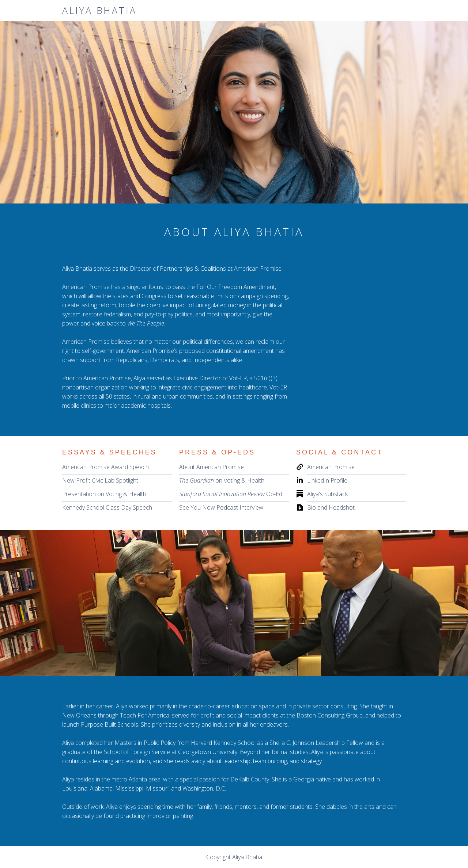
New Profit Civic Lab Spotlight (100, 481)
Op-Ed (231, 494)
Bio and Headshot (331, 508)
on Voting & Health (222, 481)
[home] (99, 10)
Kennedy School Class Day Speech (107, 508)
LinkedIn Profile (327, 481)
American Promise (331, 467)
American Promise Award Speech (105, 467)
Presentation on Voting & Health (104, 494)
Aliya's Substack (327, 494)
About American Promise (212, 467)
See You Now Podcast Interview (221, 508)
